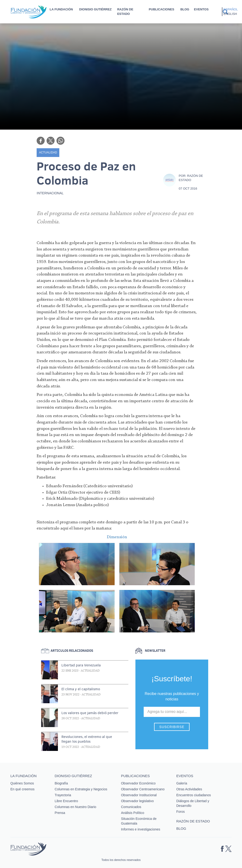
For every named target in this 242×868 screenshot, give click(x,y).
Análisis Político (133, 813)
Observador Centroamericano (143, 789)
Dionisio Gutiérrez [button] (95, 9)
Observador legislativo (137, 801)
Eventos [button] (201, 9)
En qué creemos (22, 789)
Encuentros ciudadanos (194, 795)
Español (231, 9)
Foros (181, 812)
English (230, 14)
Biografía (61, 783)
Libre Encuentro (66, 801)
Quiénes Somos (22, 783)
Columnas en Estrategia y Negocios (81, 789)
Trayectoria (63, 795)
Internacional (50, 193)
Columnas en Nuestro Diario (75, 807)
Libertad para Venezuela (81, 665)
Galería (182, 783)
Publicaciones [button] (162, 9)
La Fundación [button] (61, 9)
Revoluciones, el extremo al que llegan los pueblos (87, 739)
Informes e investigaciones (141, 829)
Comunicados (131, 807)
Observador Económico (138, 783)
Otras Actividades (189, 789)
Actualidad (48, 152)
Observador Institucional (139, 795)
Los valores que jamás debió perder (90, 713)
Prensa (60, 813)
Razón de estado (125, 12)
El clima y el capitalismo (81, 689)
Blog (185, 9)
